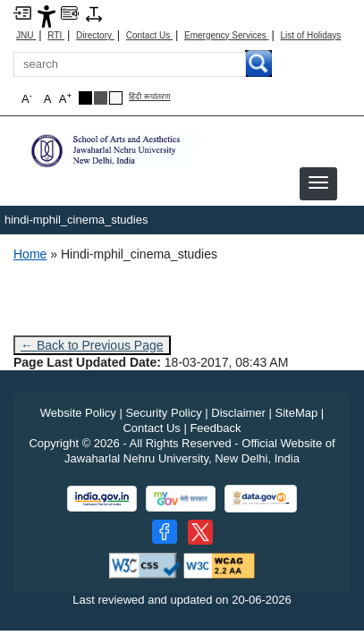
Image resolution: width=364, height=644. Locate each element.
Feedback (215, 428)
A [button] (65, 98)
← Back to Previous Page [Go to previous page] (92, 345)
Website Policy (78, 413)
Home (30, 254)
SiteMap (297, 413)
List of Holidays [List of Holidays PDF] (310, 35)
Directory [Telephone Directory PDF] (95, 35)
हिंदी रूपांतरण (150, 97)
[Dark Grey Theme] (101, 98)
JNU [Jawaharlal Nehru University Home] (26, 35)
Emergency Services (226, 35)
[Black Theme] (85, 98)
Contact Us (149, 35)
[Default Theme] (116, 98)
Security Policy (163, 413)
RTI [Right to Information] (56, 35)
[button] (318, 182)
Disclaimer (238, 413)
